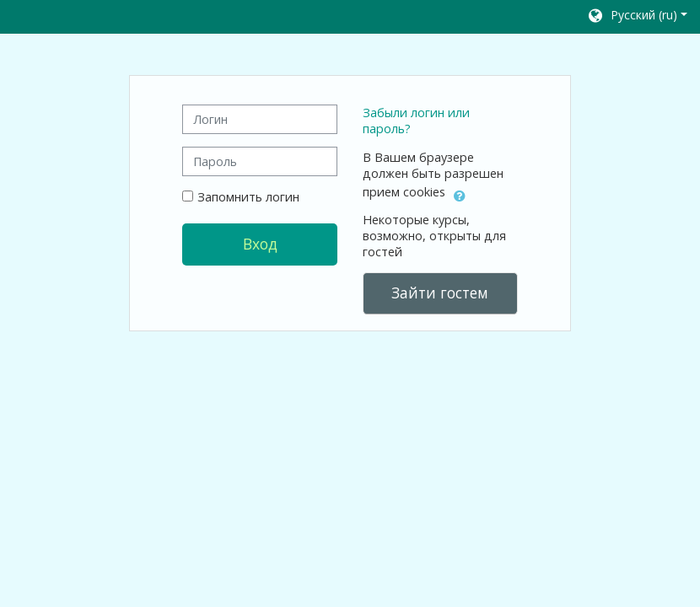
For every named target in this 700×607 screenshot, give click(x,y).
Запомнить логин (248, 197)
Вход (260, 244)
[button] (637, 17)
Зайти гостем (440, 293)
